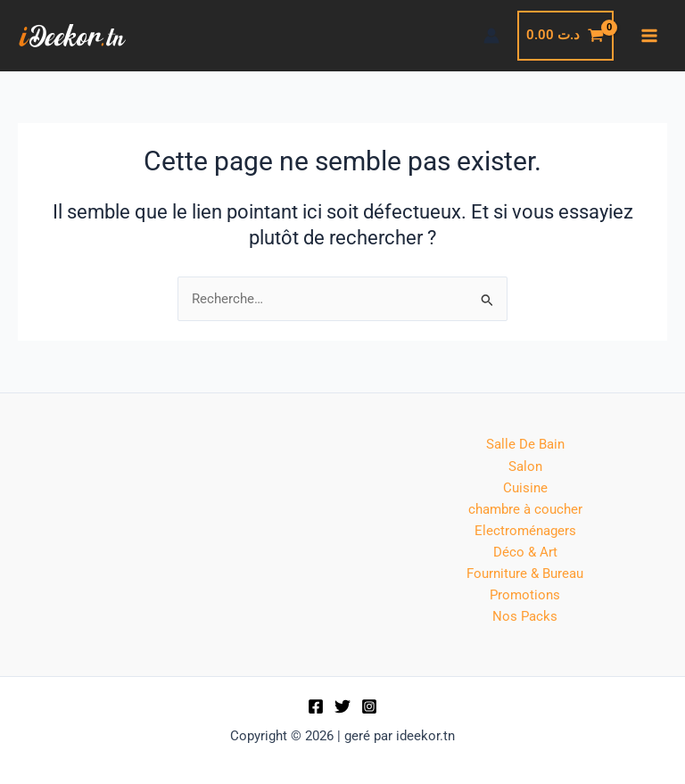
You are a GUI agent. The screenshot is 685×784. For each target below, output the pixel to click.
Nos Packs (525, 616)
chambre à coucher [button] (525, 509)
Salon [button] (525, 466)
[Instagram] (369, 706)
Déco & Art (525, 552)
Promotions (525, 595)
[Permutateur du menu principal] (649, 36)
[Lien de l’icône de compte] (491, 36)
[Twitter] (342, 706)
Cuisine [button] (525, 488)
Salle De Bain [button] (525, 444)
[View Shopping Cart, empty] (565, 35)
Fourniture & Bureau (525, 574)
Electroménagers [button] (525, 531)
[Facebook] (316, 706)
